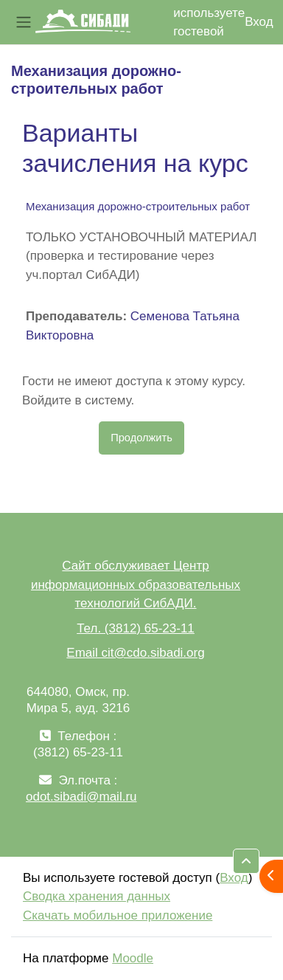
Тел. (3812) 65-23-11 (136, 628)
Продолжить (141, 438)
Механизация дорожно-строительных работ (138, 206)
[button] (246, 861)
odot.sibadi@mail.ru (81, 797)
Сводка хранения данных (97, 896)
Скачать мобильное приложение (118, 915)
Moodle (133, 958)
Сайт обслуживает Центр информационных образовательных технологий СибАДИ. (136, 584)
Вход (259, 22)
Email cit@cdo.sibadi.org (135, 653)
